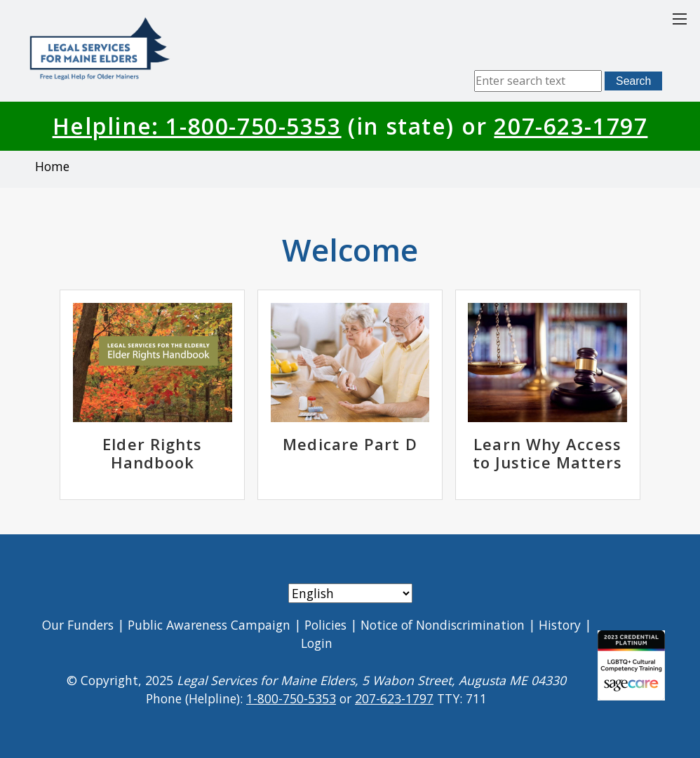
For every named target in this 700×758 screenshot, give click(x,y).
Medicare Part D (350, 444)
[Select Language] (350, 593)
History (560, 625)
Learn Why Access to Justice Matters (548, 453)
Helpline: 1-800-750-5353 (197, 126)
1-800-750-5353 (291, 698)
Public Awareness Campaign (209, 625)
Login (317, 643)
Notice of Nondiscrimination (443, 625)
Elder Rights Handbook (152, 453)
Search (633, 81)
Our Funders (78, 625)
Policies (325, 625)
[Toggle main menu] (680, 19)
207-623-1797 (571, 126)
